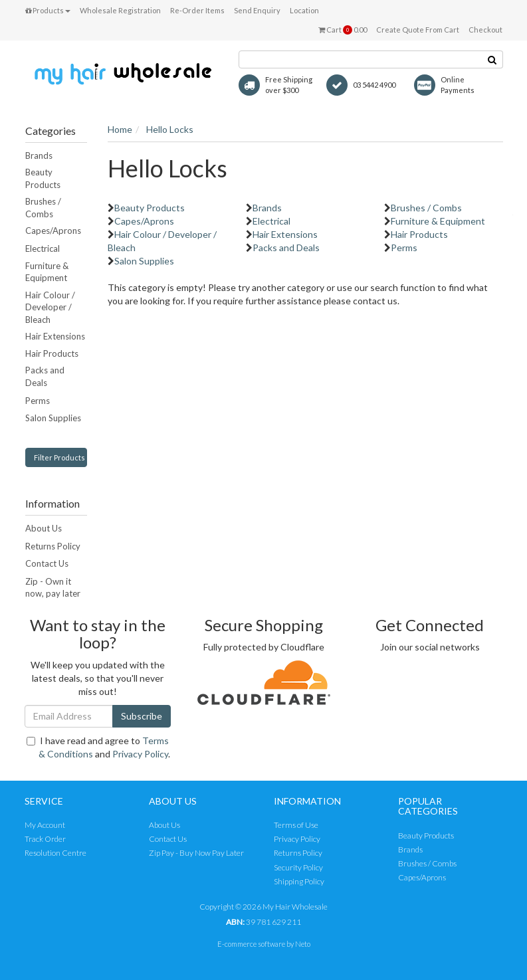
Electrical (43, 248)
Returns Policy (53, 546)
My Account (45, 825)
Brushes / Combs (43, 208)
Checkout (485, 30)
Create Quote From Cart (418, 30)
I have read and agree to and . (98, 747)
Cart (343, 30)
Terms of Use (296, 825)
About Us (44, 528)
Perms (38, 401)
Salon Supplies (53, 418)
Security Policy (298, 867)
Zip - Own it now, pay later (53, 588)
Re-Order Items (197, 10)
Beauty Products (43, 178)
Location (304, 10)
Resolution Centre (55, 853)
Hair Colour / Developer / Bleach (50, 307)
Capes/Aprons (53, 231)
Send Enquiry (257, 10)
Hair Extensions (55, 336)
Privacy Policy (140, 754)
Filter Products (59, 457)
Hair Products (52, 353)
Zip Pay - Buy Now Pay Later (196, 853)
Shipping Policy (299, 881)
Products (48, 10)
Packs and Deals (45, 376)
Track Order (45, 839)
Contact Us (47, 563)
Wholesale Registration (120, 10)
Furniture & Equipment (47, 272)
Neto (303, 944)
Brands (39, 155)
